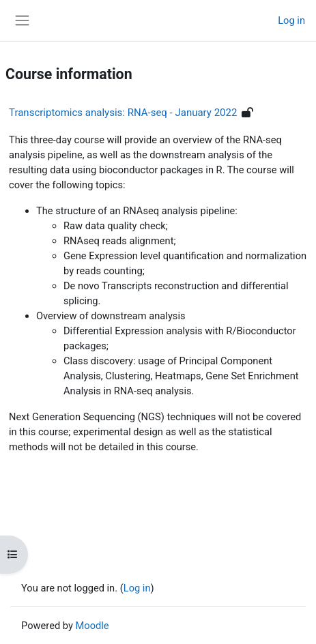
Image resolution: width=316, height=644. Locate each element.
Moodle (92, 626)
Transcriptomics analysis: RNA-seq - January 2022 (123, 113)
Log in (291, 20)
